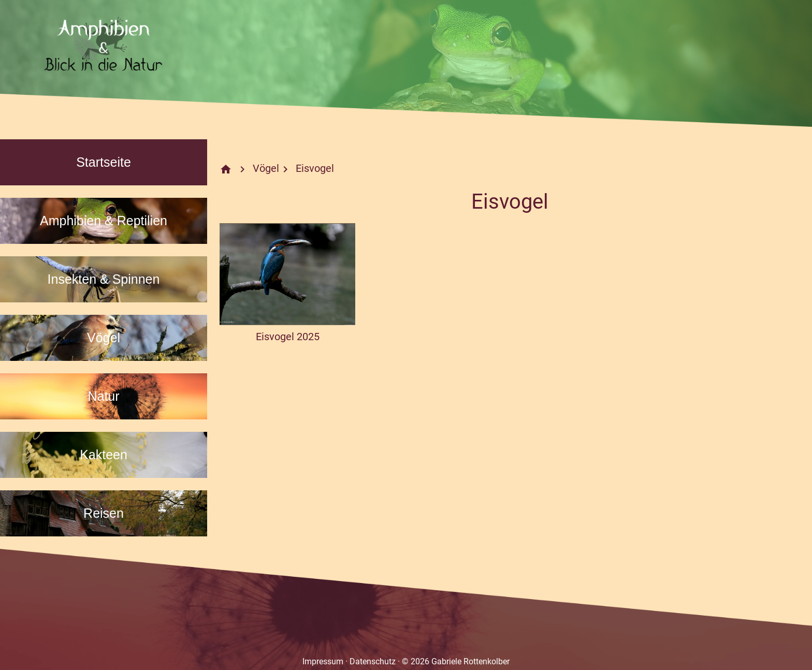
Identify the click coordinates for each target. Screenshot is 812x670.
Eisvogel (315, 168)
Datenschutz (373, 661)
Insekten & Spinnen (104, 279)
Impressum (323, 661)
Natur (103, 396)
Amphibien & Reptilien (104, 221)
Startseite (104, 162)
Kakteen (104, 455)
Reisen (104, 513)
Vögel (104, 338)
